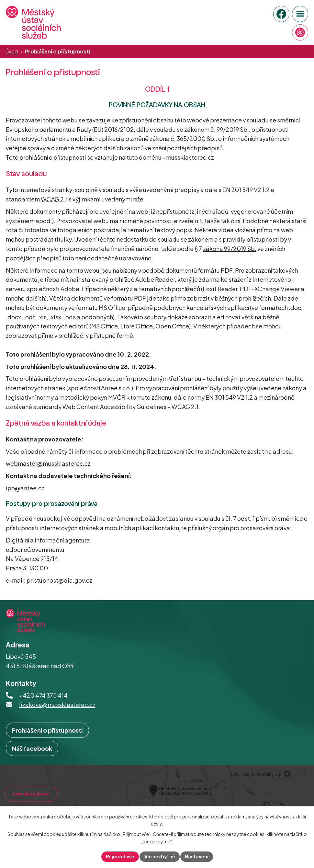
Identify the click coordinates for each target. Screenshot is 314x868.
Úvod (11, 51)
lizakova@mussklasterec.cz (57, 705)
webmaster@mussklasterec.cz (48, 463)
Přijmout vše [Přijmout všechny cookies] (120, 856)
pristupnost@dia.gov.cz (59, 580)
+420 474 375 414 (43, 695)
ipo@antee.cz (25, 488)
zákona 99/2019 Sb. (230, 249)
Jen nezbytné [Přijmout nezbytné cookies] (160, 856)
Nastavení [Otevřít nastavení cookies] (197, 856)
